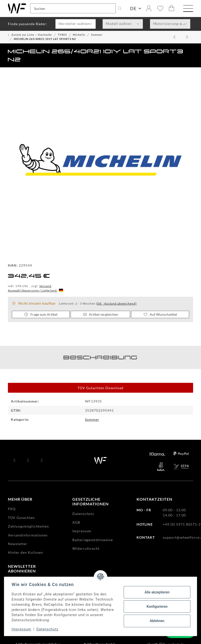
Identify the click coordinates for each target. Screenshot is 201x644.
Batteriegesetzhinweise (93, 540)
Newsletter (18, 544)
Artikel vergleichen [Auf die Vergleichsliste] (100, 314)
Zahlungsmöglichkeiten (28, 526)
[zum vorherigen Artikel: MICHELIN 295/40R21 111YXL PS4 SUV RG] (175, 37)
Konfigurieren (156, 607)
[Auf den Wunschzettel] (160, 314)
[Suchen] (73, 8)
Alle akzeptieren (156, 592)
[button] (149, 8)
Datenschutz (48, 629)
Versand (45, 286)
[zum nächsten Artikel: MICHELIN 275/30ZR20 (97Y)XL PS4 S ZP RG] (187, 37)
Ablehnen (156, 621)
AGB (76, 522)
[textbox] (76, 24)
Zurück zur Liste (23, 35)
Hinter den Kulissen (25, 552)
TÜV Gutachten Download (100, 388)
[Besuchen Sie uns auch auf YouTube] (28, 460)
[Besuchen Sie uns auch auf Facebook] (15, 460)
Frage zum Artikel (41, 314)
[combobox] (76, 24)
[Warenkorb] (172, 8)
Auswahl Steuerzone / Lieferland (36, 290)
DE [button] (133, 8)
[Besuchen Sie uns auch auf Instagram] (42, 460)
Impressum (22, 629)
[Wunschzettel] (160, 8)
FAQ (12, 509)
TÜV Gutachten (21, 518)
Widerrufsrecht (86, 548)
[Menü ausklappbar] (188, 9)
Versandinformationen (28, 535)
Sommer (92, 419)
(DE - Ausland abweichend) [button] (117, 304)
